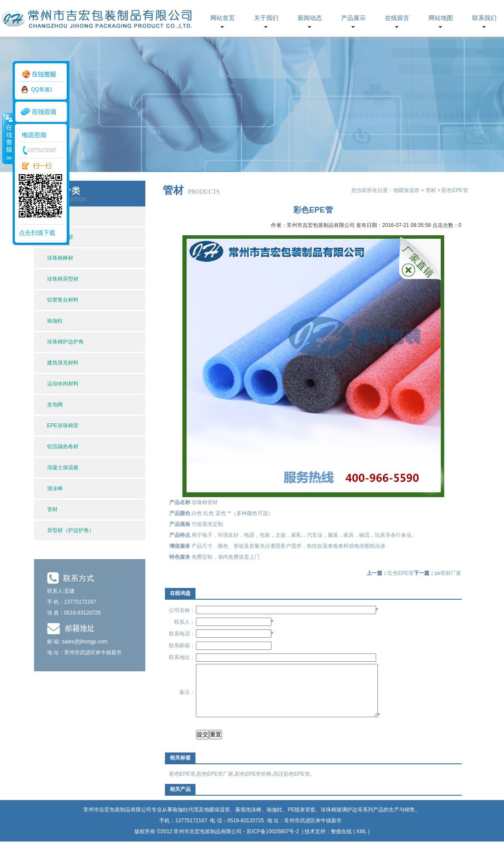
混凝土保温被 (63, 467)
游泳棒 (55, 488)
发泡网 (55, 405)
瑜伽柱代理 (185, 820)
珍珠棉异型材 (63, 279)
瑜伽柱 (55, 321)
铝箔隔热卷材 (63, 447)
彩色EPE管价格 (253, 784)
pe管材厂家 (448, 573)
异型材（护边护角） (71, 530)
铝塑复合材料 (63, 300)
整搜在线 (341, 842)
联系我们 (484, 18)
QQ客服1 (42, 89)
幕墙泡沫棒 (248, 820)
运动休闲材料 (63, 384)
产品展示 (353, 18)
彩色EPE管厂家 (215, 784)
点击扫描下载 (37, 233)
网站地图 (441, 18)
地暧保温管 (406, 190)
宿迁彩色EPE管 (291, 784)
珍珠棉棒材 (60, 258)
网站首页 (223, 18)
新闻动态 (310, 18)
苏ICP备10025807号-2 (273, 842)
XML (361, 842)
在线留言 (397, 18)
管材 (52, 509)
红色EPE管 (401, 573)
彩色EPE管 (182, 784)
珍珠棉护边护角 (65, 342)
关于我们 (266, 18)
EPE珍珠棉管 (63, 426)
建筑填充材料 (63, 363)
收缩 (7, 138)
